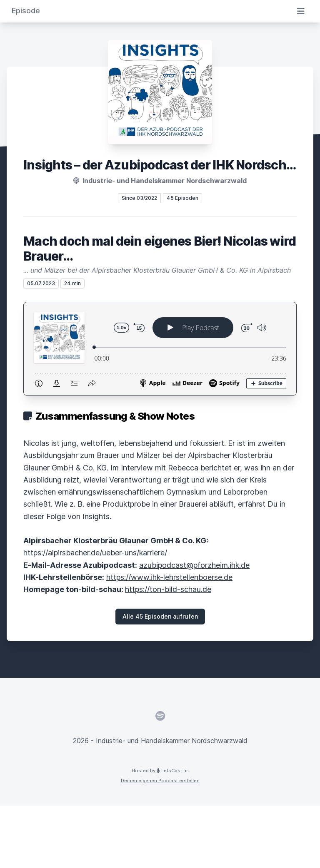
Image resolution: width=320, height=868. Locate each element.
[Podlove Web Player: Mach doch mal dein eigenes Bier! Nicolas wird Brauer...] (160, 349)
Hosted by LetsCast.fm (160, 771)
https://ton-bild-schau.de (168, 589)
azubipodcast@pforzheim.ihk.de (194, 565)
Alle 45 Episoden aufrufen (160, 616)
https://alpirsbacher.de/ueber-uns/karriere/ (95, 553)
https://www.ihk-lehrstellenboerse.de (169, 577)
